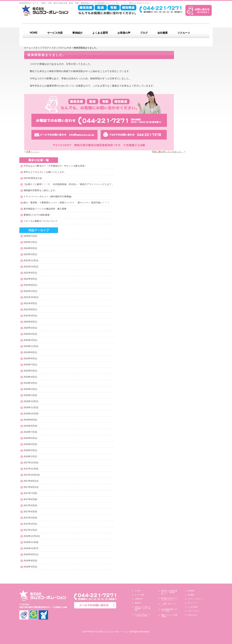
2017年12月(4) (31, 463)
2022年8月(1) (30, 279)
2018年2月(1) (30, 456)
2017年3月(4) (30, 518)
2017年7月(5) (30, 493)
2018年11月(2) (31, 407)
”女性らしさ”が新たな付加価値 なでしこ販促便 (143, 608)
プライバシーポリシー (196, 599)
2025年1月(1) (30, 242)
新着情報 (191, 591)
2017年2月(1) (30, 524)
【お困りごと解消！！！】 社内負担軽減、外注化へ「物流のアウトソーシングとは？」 (69, 184)
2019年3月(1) (30, 383)
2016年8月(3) (30, 561)
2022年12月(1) (31, 260)
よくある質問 (100, 33)
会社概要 (163, 33)
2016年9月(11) (31, 554)
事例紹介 (77, 33)
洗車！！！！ (33, 152)
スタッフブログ (41, 48)
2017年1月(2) (30, 530)
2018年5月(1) (30, 438)
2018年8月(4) (30, 426)
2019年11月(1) (31, 346)
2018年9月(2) (30, 420)
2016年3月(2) (30, 567)
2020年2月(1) (30, 340)
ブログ (144, 33)
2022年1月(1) (30, 291)
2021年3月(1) (30, 316)
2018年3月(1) (30, 450)
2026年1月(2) (30, 236)
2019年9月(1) (30, 352)
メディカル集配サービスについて (40, 221)
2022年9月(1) (30, 273)
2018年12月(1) (31, 401)
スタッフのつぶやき (61, 48)
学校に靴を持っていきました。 (168, 152)
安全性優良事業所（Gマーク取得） (169, 610)
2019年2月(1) (30, 389)
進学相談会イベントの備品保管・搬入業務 (45, 209)
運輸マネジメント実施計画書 (169, 616)
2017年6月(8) (30, 499)
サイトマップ (193, 603)
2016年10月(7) (31, 548)
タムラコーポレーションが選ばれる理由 (143, 615)
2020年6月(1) (30, 322)
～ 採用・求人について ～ (169, 604)
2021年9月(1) (30, 303)
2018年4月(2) (30, 444)
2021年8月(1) (30, 309)
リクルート (184, 33)
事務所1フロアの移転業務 (37, 215)
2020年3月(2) (30, 334)
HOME (34, 33)
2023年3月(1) (30, 254)
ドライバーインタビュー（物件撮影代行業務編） (48, 196)
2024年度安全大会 (33, 178)
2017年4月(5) (30, 512)
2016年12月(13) (32, 536)
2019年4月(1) (30, 377)
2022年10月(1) (31, 267)
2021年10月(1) (31, 297)
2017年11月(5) (31, 469)
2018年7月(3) (30, 432)
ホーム (28, 48)
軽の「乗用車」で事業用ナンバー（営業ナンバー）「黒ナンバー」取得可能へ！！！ (66, 203)
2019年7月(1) (30, 365)
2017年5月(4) (30, 505)
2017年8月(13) (31, 487)
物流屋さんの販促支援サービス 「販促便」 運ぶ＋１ (169, 592)
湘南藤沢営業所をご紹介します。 (40, 190)
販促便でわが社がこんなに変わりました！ (169, 599)
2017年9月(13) (31, 481)
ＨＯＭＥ (138, 591)
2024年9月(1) (30, 248)
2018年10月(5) (31, 414)
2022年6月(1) (30, 285)
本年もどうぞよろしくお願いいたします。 (45, 172)
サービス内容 (55, 33)
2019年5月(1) (30, 371)
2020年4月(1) (30, 328)
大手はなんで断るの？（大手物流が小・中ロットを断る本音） (55, 166)
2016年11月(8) (31, 542)
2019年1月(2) (30, 395)
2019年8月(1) (30, 358)
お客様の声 (124, 33)
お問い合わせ (193, 615)
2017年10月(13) (32, 475)
